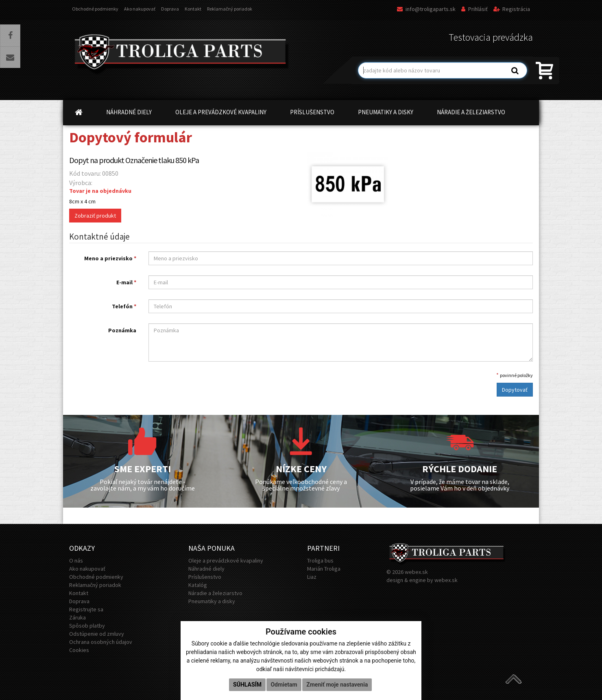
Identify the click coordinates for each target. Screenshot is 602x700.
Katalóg (198, 585)
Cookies (79, 650)
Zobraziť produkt (95, 216)
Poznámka (122, 330)
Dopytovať (515, 390)
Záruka (77, 617)
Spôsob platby (87, 626)
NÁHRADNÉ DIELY (129, 112)
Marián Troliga (324, 569)
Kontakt (193, 9)
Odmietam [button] (284, 685)
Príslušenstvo (205, 577)
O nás (76, 560)
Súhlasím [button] (247, 685)
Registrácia (512, 9)
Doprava (170, 9)
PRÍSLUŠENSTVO (312, 112)
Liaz (312, 577)
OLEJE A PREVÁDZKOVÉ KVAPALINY (221, 112)
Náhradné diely (206, 569)
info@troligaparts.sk (426, 9)
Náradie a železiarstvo (215, 593)
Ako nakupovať (140, 9)
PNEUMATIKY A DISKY (386, 112)
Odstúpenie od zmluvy (97, 634)
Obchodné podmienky (95, 9)
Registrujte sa (86, 609)
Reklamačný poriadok (230, 9)
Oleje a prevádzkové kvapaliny (226, 560)
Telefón (124, 306)
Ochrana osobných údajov (101, 642)
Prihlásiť (474, 9)
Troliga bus (320, 560)
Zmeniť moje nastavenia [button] (337, 685)
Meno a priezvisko (110, 258)
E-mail (126, 282)
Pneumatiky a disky (212, 601)
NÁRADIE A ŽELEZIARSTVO (471, 112)
